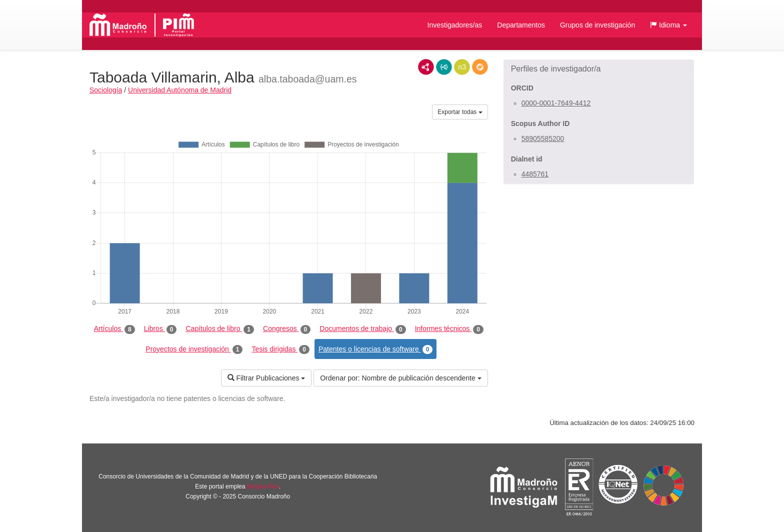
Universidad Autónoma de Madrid (180, 90)
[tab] (599, 69)
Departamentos (521, 25)
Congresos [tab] (287, 329)
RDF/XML (426, 67)
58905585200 (543, 138)
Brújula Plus (263, 486)
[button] (668, 25)
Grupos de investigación (597, 25)
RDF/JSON (480, 67)
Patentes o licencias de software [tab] (375, 349)
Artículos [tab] (114, 329)
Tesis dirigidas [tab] (280, 349)
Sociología (106, 90)
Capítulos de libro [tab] (220, 329)
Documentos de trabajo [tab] (362, 329)
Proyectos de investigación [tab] (194, 349)
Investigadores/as (455, 25)
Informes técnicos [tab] (449, 329)
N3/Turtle (462, 67)
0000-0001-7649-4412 (556, 103)
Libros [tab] (160, 329)
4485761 (535, 174)
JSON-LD (444, 67)
